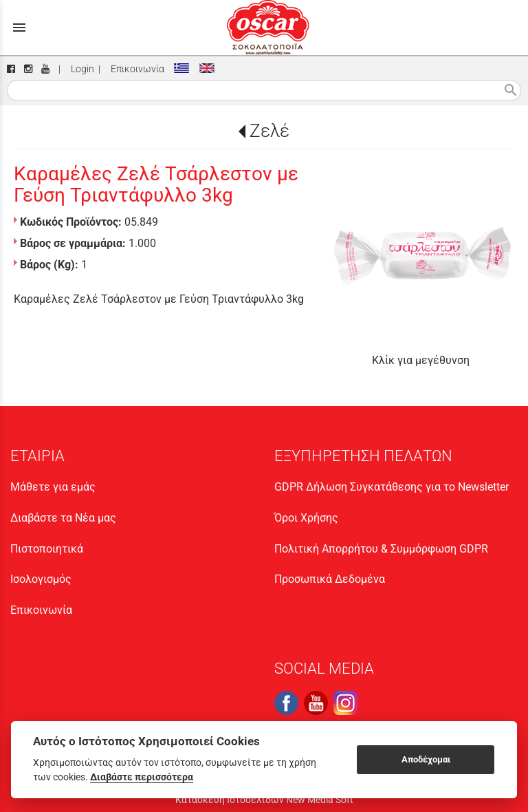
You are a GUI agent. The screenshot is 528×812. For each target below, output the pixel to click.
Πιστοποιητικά (47, 549)
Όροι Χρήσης (306, 518)
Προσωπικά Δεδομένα (330, 579)
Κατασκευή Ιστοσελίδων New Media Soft (264, 800)
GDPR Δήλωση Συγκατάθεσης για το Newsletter (392, 487)
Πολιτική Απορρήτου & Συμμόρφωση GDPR (381, 549)
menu (19, 28)
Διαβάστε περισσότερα (142, 777)
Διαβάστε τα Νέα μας (63, 518)
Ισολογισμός (41, 579)
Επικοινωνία (135, 69)
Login (80, 69)
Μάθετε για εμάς (53, 487)
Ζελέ (269, 131)
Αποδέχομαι (426, 759)
